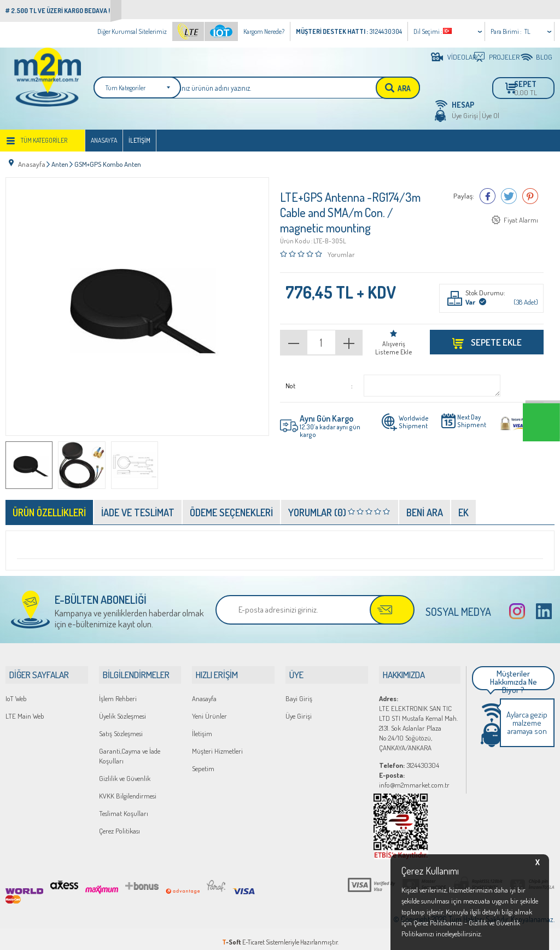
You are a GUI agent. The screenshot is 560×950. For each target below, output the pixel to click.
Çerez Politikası (119, 825)
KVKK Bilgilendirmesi (128, 790)
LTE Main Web (25, 710)
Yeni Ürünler (209, 710)
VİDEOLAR (458, 57)
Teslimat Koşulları (124, 807)
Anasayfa (104, 140)
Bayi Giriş (299, 692)
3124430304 (409, 759)
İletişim (139, 140)
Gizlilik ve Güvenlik (125, 772)
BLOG (544, 57)
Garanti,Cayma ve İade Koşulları (130, 750)
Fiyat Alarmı (521, 216)
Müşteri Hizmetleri (217, 745)
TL (527, 31)
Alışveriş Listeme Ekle (394, 343)
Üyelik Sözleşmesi (122, 710)
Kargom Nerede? (264, 31)
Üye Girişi (465, 115)
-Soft (232, 936)
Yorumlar (341, 249)
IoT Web (16, 692)
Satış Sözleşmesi (121, 727)
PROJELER (500, 57)
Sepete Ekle (495, 337)
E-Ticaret (253, 936)
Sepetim (203, 762)
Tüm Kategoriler (44, 140)
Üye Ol (491, 115)
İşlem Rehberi (118, 692)
